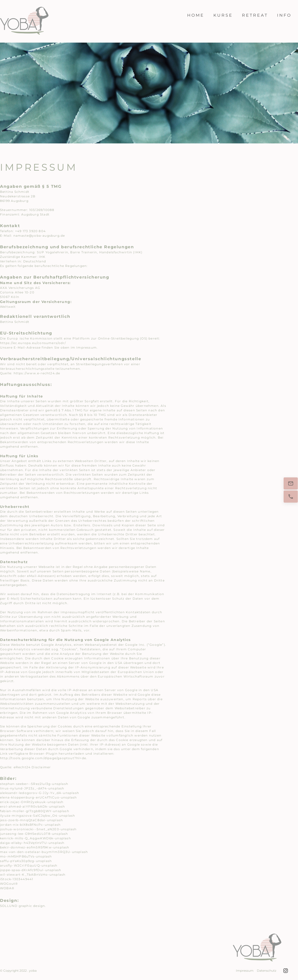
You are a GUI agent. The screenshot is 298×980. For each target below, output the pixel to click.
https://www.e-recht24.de (37, 373)
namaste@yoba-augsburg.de (39, 236)
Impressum (245, 971)
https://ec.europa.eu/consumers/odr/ (33, 343)
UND (14, 906)
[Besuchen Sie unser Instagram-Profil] (286, 971)
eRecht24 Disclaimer (32, 767)
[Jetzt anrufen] (291, 497)
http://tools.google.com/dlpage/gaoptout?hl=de (43, 758)
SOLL (5, 906)
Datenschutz (267, 971)
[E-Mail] (291, 483)
